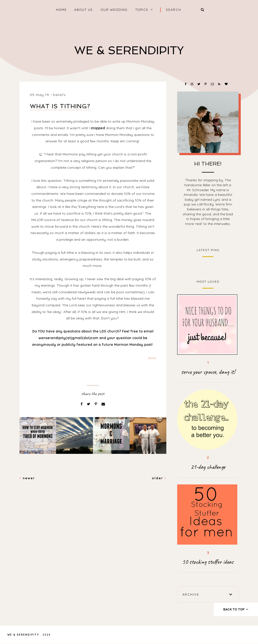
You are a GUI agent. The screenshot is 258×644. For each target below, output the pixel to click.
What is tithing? (60, 106)
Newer (27, 478)
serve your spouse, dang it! (208, 372)
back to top (236, 609)
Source (152, 358)
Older (159, 478)
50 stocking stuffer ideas (208, 562)
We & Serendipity (129, 50)
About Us (83, 10)
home (61, 10)
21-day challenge (208, 467)
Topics (142, 10)
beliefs (60, 95)
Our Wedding (114, 10)
